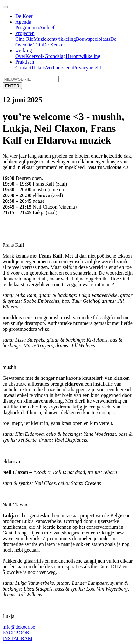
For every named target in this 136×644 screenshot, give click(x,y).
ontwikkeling (62, 39)
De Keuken (54, 45)
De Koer (24, 16)
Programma (27, 28)
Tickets (39, 68)
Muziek (41, 39)
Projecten (25, 33)
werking (24, 50)
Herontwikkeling (83, 56)
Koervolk (35, 56)
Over (20, 56)
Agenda (23, 22)
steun (68, 68)
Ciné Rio (24, 39)
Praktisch (25, 62)
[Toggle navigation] (5, 7)
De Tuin (35, 45)
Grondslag (55, 56)
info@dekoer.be (19, 627)
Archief (47, 28)
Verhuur (54, 68)
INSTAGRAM (17, 638)
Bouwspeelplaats (93, 39)
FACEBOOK (16, 633)
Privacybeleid (87, 68)
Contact (23, 68)
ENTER (12, 86)
